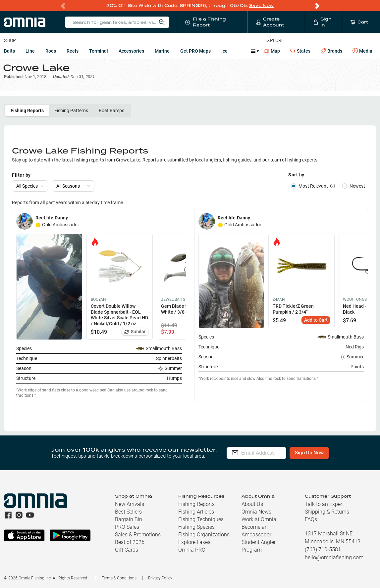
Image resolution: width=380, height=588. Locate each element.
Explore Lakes (194, 542)
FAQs (311, 519)
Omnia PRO (192, 550)
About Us (252, 504)
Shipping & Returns (327, 512)
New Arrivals (130, 504)
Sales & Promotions (138, 535)
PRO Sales (127, 527)
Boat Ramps (111, 115)
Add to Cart (316, 325)
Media (362, 51)
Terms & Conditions (119, 578)
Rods (51, 51)
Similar (135, 336)
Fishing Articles (196, 512)
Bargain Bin (129, 519)
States (300, 51)
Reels (73, 51)
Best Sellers (128, 512)
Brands (331, 51)
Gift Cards (127, 550)
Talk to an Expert (324, 504)
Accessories (131, 51)
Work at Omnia (259, 519)
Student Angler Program (259, 546)
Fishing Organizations (204, 535)
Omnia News (256, 512)
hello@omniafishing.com (334, 557)
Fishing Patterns (71, 115)
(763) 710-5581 (323, 549)
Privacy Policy (160, 578)
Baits (9, 51)
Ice (224, 51)
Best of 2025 (130, 542)
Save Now (261, 5)
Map (272, 51)
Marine (162, 51)
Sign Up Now (326, 453)
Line (30, 51)
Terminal (99, 51)
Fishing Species (196, 527)
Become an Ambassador (256, 531)
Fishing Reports (27, 115)
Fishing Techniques (201, 519)
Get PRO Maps (195, 51)
